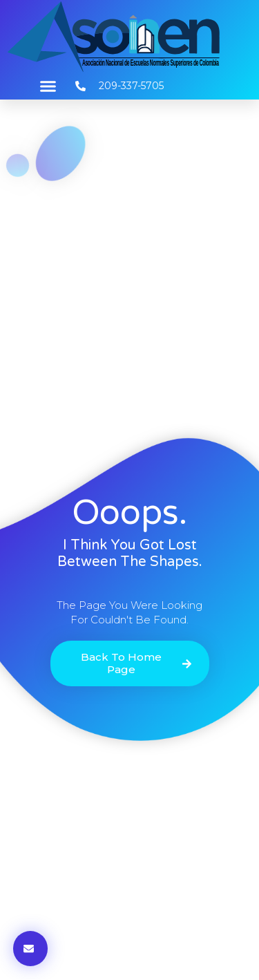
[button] (48, 86)
